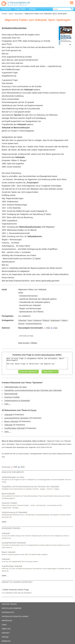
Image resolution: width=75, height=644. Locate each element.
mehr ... (7, 404)
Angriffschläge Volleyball (14, 428)
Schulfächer (6, 9)
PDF (47, 328)
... (5, 522)
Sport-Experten (48, 355)
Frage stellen (20, 9)
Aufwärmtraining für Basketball (17, 401)
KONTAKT (6, 633)
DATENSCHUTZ (8, 612)
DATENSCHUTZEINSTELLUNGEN (15, 616)
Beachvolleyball (11, 394)
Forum (33, 410)
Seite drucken (24, 343)
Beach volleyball (11, 421)
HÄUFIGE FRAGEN (9, 604)
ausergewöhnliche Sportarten (16, 418)
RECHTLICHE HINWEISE (12, 608)
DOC (54, 328)
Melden (34, 343)
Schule (4, 14)
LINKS (4, 625)
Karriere (32, 9)
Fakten (64, 320)
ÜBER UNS (6, 629)
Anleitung (37, 320)
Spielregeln (55, 320)
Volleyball (22, 320)
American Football (12, 397)
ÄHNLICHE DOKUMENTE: (13, 472)
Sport (11, 14)
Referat (46, 320)
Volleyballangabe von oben (16, 387)
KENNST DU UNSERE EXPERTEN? (17, 582)
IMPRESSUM (7, 621)
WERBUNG (6, 641)
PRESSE (5, 637)
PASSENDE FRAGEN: (11, 528)
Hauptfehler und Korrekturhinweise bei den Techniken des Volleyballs (33, 390)
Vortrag (21, 324)
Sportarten (19, 14)
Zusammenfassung (34, 324)
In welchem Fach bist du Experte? (17, 593)
